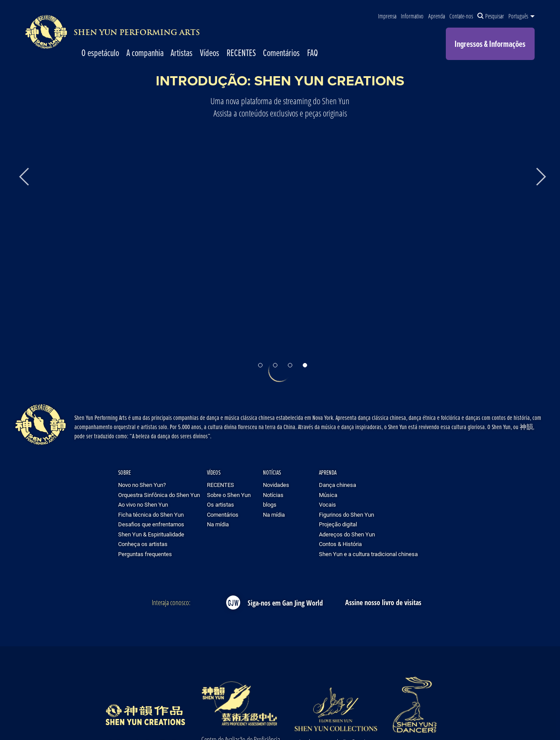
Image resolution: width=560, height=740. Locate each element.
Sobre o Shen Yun (229, 495)
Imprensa (387, 16)
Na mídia (218, 524)
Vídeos (210, 53)
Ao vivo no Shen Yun (143, 504)
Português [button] (521, 16)
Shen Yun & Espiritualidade (151, 534)
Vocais (327, 504)
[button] (260, 365)
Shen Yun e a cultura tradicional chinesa (368, 554)
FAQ (313, 53)
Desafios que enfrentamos (151, 524)
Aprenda (437, 16)
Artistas (182, 53)
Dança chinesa (338, 485)
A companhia (145, 53)
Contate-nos (461, 16)
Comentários (281, 53)
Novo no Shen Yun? (142, 485)
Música (328, 495)
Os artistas (220, 504)
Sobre (124, 472)
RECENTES (241, 53)
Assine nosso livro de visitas (383, 603)
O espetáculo (100, 53)
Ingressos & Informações (490, 44)
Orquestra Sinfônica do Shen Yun (159, 495)
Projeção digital (338, 524)
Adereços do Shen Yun (347, 534)
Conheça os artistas (143, 544)
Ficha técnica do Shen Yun (151, 514)
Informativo (412, 16)
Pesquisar (491, 16)
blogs (270, 504)
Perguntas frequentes (145, 554)
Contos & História (340, 544)
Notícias (272, 472)
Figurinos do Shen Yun (346, 514)
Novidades (276, 485)
